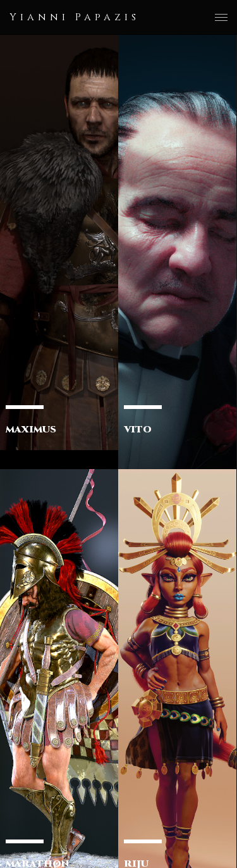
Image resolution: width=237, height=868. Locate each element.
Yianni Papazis (75, 17)
